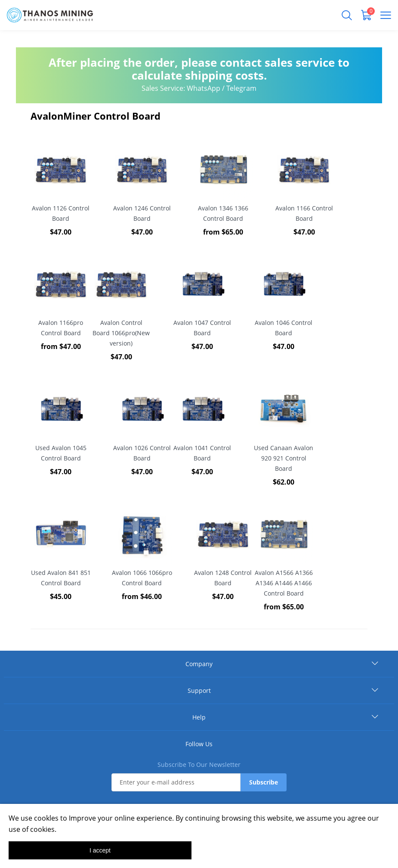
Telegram (241, 88)
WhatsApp (204, 88)
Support (199, 690)
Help (199, 717)
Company (199, 664)
